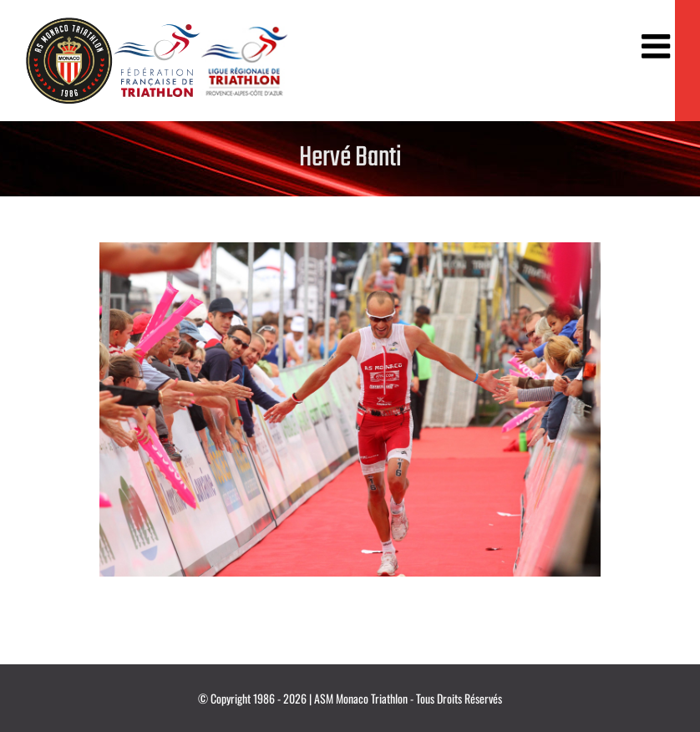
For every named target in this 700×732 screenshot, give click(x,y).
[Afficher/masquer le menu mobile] (658, 46)
